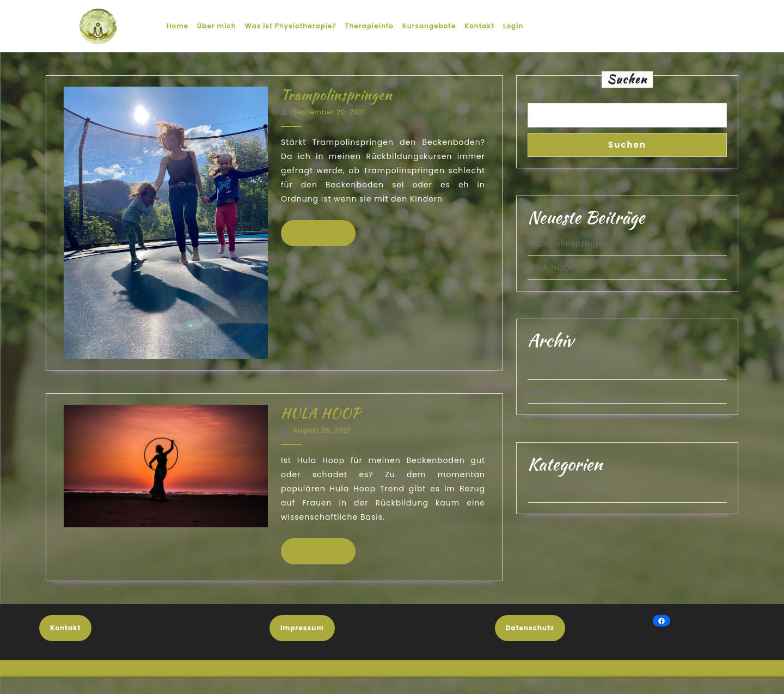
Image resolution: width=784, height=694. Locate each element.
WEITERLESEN (324, 233)
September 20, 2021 (329, 112)
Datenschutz (530, 628)
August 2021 (553, 391)
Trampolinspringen (336, 95)
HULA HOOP (321, 413)
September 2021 (562, 367)
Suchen (627, 79)
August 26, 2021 (322, 430)
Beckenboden (557, 490)
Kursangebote (429, 26)
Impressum (302, 628)
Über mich (217, 26)
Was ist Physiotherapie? (290, 26)
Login (513, 26)
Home (177, 26)
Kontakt (479, 26)
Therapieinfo (369, 26)
